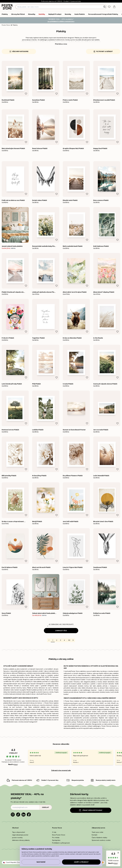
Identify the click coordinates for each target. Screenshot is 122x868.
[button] (113, 858)
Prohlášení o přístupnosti (61, 843)
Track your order (98, 832)
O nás (54, 832)
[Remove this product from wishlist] (26, 94)
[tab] (109, 7)
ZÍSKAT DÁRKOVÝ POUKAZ (91, 810)
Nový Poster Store (59, 835)
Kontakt (95, 835)
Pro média (56, 838)
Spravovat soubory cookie (101, 840)
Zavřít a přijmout (81, 862)
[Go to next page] (73, 640)
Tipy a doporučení (19, 832)
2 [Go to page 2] (57, 640)
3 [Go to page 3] (61, 640)
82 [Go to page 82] (69, 640)
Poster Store (6, 25)
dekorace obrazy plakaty (21, 840)
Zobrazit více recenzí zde (61, 770)
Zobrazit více (61, 631)
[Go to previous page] (49, 640)
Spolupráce (56, 840)
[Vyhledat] (105, 7)
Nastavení (41, 862)
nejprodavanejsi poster (20, 835)
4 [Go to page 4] (64, 640)
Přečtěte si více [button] (61, 44)
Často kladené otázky (99, 838)
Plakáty (15, 25)
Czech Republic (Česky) (14, 862)
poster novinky (17, 838)
